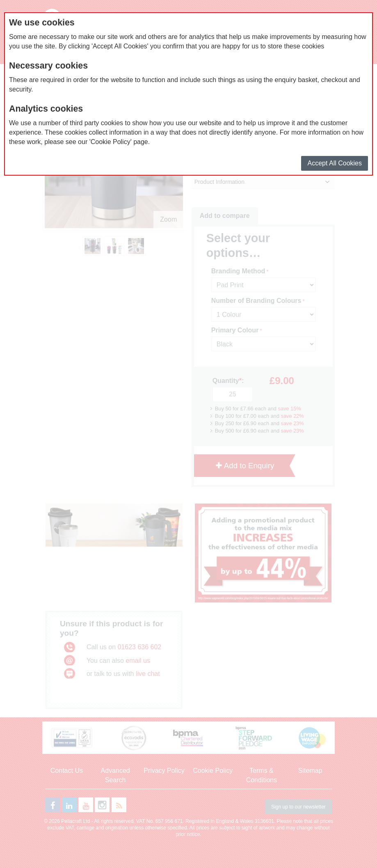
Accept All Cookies (335, 163)
